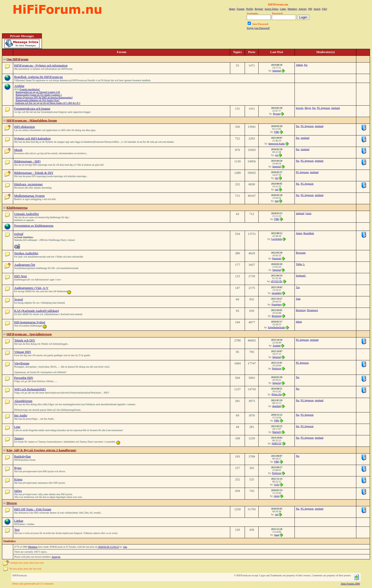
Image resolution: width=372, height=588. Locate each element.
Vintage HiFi (23, 352)
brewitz (299, 108)
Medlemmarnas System (29, 196)
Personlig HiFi (24, 378)
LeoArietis (277, 239)
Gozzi (308, 213)
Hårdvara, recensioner (29, 184)
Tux (298, 287)
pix (277, 178)
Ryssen (277, 114)
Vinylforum (22, 363)
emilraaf (300, 213)
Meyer (308, 108)
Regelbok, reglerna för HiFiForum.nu (38, 77)
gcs (277, 155)
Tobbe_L (300, 264)
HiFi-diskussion (25, 127)
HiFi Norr (21, 276)
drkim (299, 322)
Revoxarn (301, 253)
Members (33, 547)
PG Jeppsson (324, 108)
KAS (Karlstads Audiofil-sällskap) (37, 311)
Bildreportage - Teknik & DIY (34, 173)
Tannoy (19, 438)
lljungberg (277, 304)
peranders (277, 293)
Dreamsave (312, 310)
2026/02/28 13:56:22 (108, 547)
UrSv (277, 485)
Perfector (277, 368)
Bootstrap (277, 316)
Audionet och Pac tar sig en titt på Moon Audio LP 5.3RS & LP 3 (48, 103)
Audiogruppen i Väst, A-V (31, 288)
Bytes (18, 468)
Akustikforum (23, 401)
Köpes (18, 479)
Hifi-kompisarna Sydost (30, 322)
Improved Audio (277, 144)
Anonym (56, 557)
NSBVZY (277, 443)
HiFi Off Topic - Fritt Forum (33, 509)
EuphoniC (301, 276)
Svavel (19, 299)
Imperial (277, 71)
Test (17, 530)
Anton (299, 233)
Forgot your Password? (258, 28)
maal (277, 535)
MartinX (277, 432)
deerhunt (277, 406)
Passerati (277, 258)
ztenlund (335, 108)
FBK (277, 132)
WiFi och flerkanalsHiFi (30, 389)
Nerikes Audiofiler (26, 253)
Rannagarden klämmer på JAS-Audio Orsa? (38, 100)
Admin (299, 65)
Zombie (277, 346)
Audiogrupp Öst (25, 265)
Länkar (19, 521)
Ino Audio (21, 415)
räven (277, 496)
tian (277, 201)
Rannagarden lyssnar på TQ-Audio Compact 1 (39, 95)
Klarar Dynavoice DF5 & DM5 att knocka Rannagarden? (44, 98)
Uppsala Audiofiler (27, 214)
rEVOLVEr (277, 281)
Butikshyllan (22, 456)
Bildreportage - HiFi (27, 161)
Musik (18, 150)
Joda (298, 299)
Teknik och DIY (25, 340)
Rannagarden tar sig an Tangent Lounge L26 (38, 92)
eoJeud (19, 234)
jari (277, 514)
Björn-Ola (277, 394)
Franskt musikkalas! (30, 89)
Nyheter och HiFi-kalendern (33, 138)
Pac (306, 65)
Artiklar (19, 86)
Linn (17, 427)
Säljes (18, 491)
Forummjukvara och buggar (32, 108)
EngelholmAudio (277, 327)
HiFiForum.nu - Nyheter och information (41, 65)
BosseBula (309, 233)
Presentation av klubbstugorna (34, 226)
